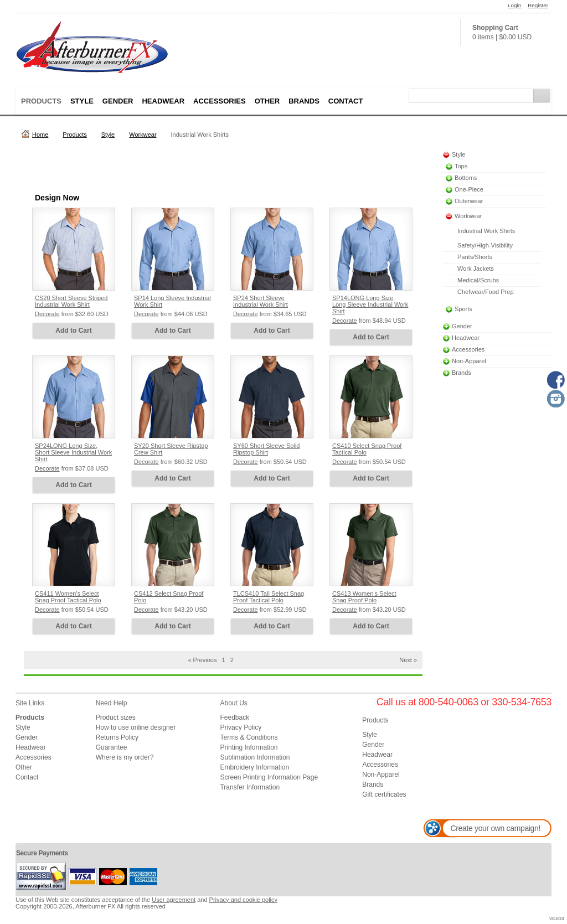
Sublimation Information (255, 757)
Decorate (47, 314)
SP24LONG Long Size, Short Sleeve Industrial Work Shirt (73, 452)
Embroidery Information (254, 767)
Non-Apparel (469, 361)
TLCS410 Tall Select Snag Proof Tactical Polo (269, 597)
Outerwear (469, 201)
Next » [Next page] (408, 660)
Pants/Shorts (475, 257)
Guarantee (112, 747)
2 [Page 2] (232, 660)
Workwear (143, 135)
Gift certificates (384, 794)
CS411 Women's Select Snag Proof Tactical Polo (68, 597)
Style (82, 101)
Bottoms (466, 178)
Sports (463, 309)
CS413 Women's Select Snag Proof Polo (364, 597)
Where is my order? (125, 757)
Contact (346, 101)
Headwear (163, 101)
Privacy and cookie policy (244, 900)
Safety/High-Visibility (485, 245)
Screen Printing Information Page (269, 777)
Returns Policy (117, 737)
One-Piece (469, 189)
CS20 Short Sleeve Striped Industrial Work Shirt (71, 301)
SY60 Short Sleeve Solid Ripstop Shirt (266, 449)
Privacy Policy (241, 727)
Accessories (220, 101)
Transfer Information (250, 787)
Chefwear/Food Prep (486, 292)
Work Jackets (476, 269)
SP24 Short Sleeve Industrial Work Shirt (261, 301)
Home (40, 135)
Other (267, 101)
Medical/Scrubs (478, 280)
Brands (304, 101)
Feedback (234, 717)
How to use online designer (136, 727)
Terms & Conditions (249, 737)
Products (41, 101)
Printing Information (249, 747)
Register (538, 5)
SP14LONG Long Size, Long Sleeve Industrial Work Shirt (370, 304)
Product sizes (116, 717)
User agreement (174, 900)
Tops (461, 166)
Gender (118, 101)
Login (514, 5)
